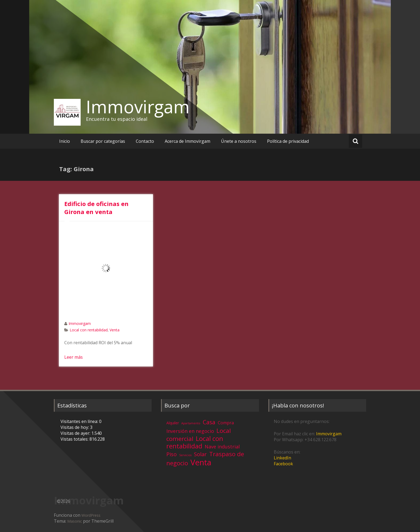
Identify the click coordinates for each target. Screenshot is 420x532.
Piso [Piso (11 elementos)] (172, 454)
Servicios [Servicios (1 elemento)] (185, 455)
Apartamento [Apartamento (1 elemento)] (191, 423)
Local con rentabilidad (89, 330)
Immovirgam (138, 107)
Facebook (283, 464)
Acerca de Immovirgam (187, 141)
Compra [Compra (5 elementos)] (226, 423)
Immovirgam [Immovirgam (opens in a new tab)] (329, 434)
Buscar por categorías (103, 141)
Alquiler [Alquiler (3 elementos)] (173, 423)
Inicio (65, 141)
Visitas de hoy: (75, 427)
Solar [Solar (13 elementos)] (200, 454)
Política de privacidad (288, 141)
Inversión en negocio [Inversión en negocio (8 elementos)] (190, 431)
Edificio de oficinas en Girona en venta (96, 208)
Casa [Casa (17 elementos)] (209, 422)
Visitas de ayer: (76, 433)
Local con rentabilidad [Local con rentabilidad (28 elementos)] (195, 442)
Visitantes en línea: (80, 421)
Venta (115, 330)
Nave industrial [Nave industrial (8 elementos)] (222, 447)
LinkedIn (282, 458)
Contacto (145, 141)
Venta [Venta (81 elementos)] (201, 462)
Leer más (74, 357)
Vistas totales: (75, 439)
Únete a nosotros (239, 141)
